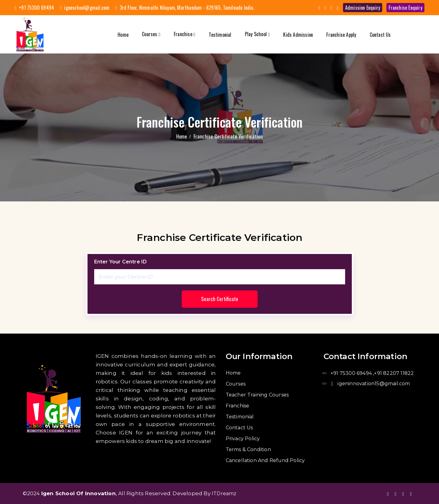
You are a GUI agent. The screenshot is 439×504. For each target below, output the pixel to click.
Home (123, 35)
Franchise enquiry (405, 8)
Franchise (185, 34)
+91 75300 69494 (34, 8)
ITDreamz (224, 494)
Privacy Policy (243, 439)
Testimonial (220, 35)
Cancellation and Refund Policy (265, 460)
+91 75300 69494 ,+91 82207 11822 (372, 373)
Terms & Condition (248, 449)
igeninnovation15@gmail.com (374, 384)
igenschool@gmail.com (85, 8)
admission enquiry (363, 8)
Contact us (380, 35)
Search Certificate (220, 299)
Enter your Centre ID (121, 262)
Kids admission (298, 35)
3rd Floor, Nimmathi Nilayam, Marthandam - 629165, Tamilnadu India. (185, 8)
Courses (151, 34)
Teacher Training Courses (257, 395)
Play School (257, 34)
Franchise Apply (341, 35)
